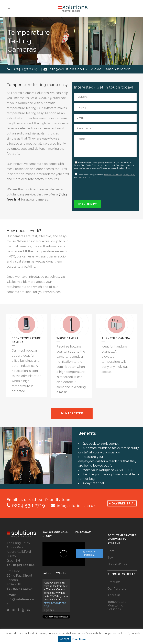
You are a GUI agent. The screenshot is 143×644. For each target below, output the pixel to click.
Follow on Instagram (89, 553)
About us (114, 595)
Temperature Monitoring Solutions (117, 605)
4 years (49, 610)
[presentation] (100, 189)
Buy (110, 558)
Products (114, 582)
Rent (111, 551)
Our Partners (117, 589)
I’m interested (71, 413)
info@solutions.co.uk (68, 69)
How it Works (117, 564)
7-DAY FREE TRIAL (122, 503)
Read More (79, 639)
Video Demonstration (111, 69)
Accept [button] (65, 639)
